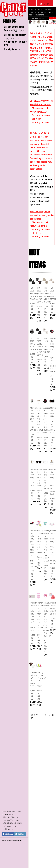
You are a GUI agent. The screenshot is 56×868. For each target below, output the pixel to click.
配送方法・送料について (12, 817)
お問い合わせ (8, 829)
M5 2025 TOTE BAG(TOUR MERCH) (35, 344)
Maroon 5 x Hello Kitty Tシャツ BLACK (40, 477)
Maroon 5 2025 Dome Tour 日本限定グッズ (14, 29)
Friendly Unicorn (12, 50)
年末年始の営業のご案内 (12, 811)
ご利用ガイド (8, 814)
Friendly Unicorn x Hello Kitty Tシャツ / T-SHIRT (40, 541)
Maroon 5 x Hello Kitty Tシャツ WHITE (33, 477)
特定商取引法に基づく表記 (13, 823)
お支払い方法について (11, 820)
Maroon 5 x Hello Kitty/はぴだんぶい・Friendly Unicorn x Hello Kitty (15, 40)
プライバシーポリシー (11, 826)
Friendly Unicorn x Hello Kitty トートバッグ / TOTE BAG (33, 617)
